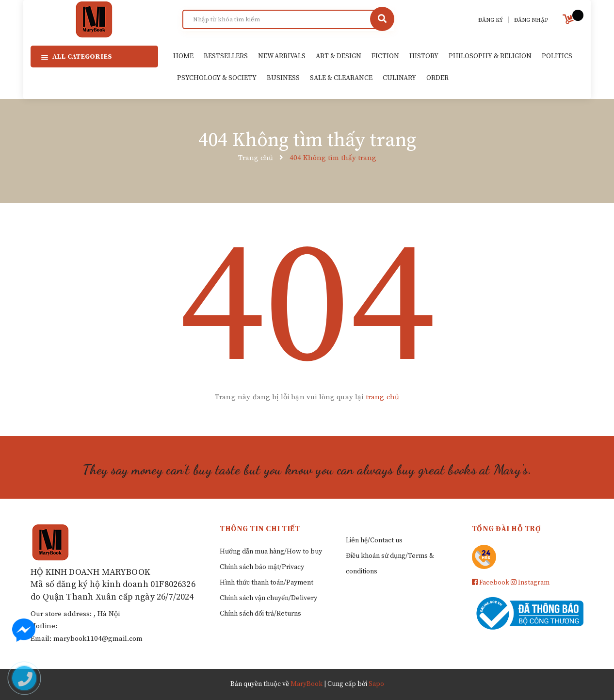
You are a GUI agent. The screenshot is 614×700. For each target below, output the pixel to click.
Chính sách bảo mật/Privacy (262, 567)
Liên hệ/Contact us (374, 540)
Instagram (530, 583)
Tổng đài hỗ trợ (507, 529)
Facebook (491, 583)
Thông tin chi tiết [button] (260, 529)
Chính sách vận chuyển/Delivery (268, 598)
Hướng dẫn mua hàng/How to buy (271, 552)
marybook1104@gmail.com (98, 639)
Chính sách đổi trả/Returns (260, 614)
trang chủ (382, 397)
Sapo (376, 684)
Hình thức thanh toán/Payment (267, 583)
